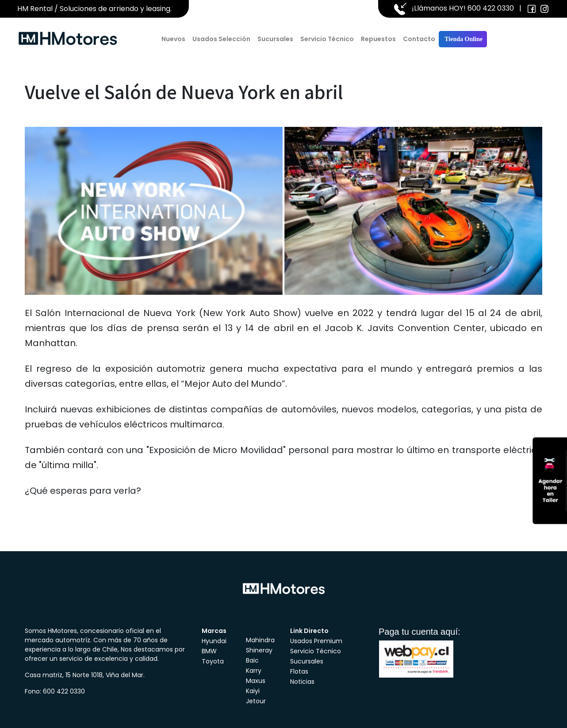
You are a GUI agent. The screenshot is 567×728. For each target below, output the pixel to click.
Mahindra (260, 640)
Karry (254, 671)
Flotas (299, 671)
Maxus (256, 681)
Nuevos (173, 39)
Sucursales (275, 39)
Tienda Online (463, 39)
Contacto (419, 39)
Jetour (256, 701)
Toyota (213, 661)
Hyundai (214, 641)
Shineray (259, 650)
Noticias (302, 682)
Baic (252, 660)
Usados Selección (221, 39)
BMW (209, 651)
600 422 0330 (491, 8)
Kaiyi (253, 691)
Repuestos (378, 39)
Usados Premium (316, 641)
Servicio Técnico (327, 39)
